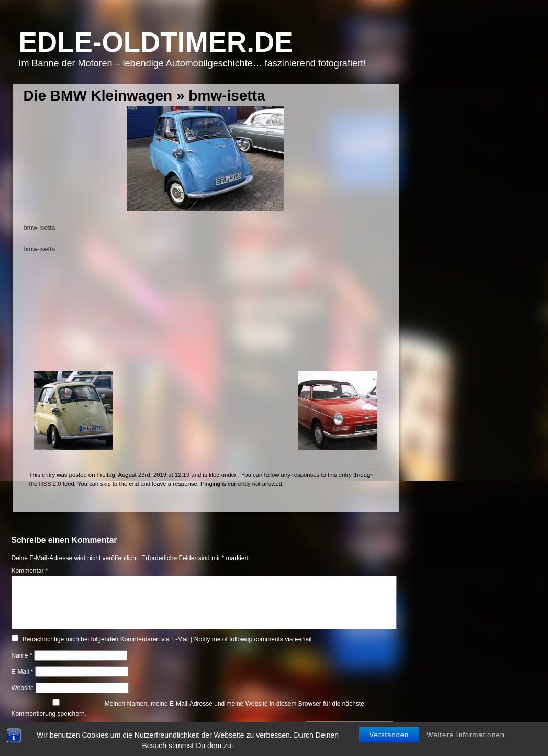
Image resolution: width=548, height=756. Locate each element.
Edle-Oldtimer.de (156, 42)
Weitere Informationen (466, 735)
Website (23, 688)
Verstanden (389, 735)
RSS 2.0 (50, 484)
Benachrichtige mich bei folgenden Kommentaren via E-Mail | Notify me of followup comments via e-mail (167, 639)
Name (22, 655)
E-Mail (23, 672)
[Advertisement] (205, 319)
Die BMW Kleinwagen (98, 96)
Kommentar (30, 571)
